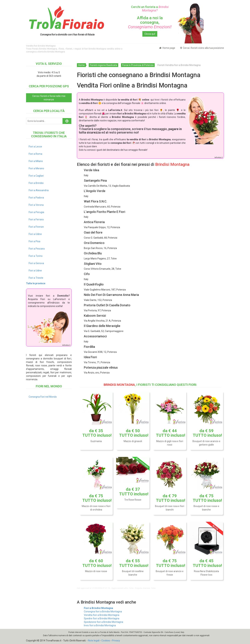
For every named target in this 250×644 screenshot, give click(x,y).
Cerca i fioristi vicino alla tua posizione (202, 48)
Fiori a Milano (36, 161)
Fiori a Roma (35, 154)
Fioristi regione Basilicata (103, 65)
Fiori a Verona (36, 205)
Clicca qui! (150, 34)
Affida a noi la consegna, (150, 22)
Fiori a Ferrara (36, 219)
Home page (167, 48)
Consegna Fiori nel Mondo (43, 397)
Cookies (106, 641)
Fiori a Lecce (35, 147)
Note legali (94, 641)
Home (81, 65)
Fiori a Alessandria (39, 190)
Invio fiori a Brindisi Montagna (100, 625)
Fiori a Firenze (36, 227)
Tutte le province (36, 283)
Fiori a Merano (36, 168)
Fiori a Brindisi (36, 183)
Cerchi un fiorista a (150, 9)
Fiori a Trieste (36, 278)
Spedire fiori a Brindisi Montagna (102, 618)
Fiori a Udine (35, 234)
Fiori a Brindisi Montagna (98, 608)
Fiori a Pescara (37, 249)
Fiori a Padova (36, 198)
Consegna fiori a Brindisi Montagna (103, 612)
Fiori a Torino (36, 256)
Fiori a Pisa (34, 241)
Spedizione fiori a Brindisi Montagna (103, 622)
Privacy (116, 641)
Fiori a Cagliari (36, 176)
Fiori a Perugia (36, 212)
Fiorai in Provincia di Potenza (138, 65)
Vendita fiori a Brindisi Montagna (102, 615)
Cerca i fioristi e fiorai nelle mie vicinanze (49, 98)
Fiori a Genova (36, 263)
